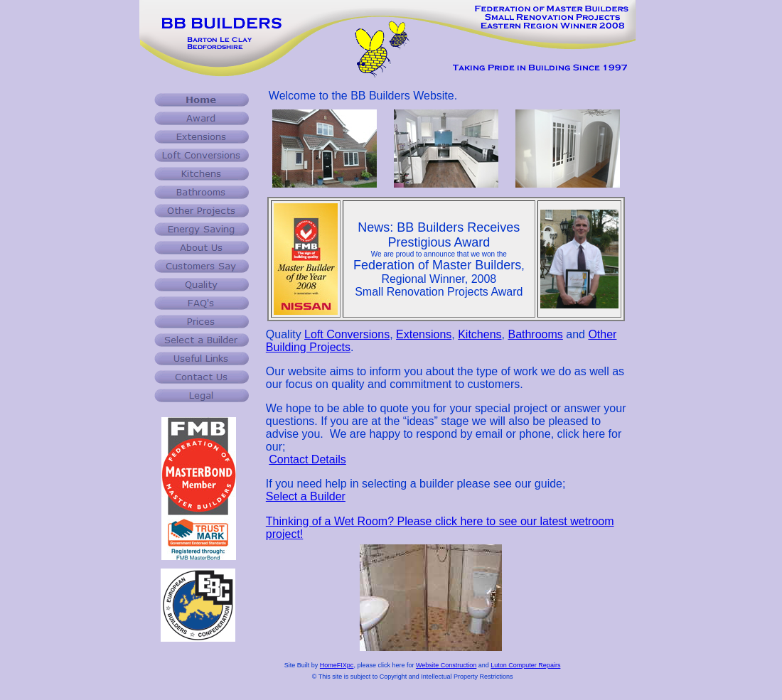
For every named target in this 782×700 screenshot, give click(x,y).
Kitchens (480, 334)
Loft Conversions (347, 334)
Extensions (424, 334)
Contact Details (307, 459)
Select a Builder (306, 496)
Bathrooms (535, 334)
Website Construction (446, 665)
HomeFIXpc (337, 665)
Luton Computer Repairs (525, 665)
